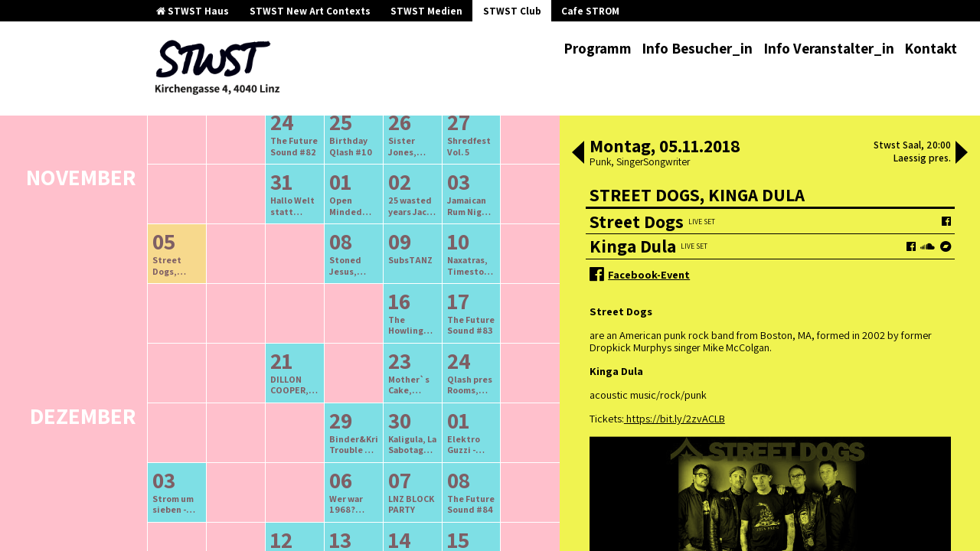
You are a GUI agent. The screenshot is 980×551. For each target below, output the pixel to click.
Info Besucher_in (697, 48)
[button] (578, 154)
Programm (598, 48)
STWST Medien (426, 11)
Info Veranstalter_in (829, 48)
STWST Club (512, 11)
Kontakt (931, 48)
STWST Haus (193, 11)
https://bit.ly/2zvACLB (675, 418)
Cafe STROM (590, 11)
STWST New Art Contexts (310, 11)
